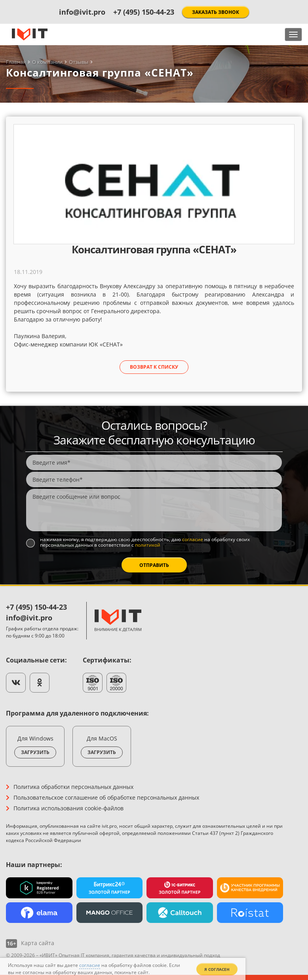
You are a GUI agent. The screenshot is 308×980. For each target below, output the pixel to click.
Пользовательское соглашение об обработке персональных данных (106, 797)
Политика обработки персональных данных (73, 787)
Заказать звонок (216, 12)
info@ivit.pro (82, 12)
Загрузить (35, 752)
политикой (148, 545)
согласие (193, 539)
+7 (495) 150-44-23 (144, 12)
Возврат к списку (154, 367)
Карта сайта (38, 943)
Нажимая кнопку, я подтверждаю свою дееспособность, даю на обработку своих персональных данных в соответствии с (145, 543)
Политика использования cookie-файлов (68, 808)
